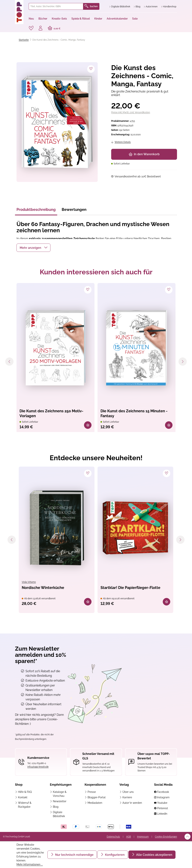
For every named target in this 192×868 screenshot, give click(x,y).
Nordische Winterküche (43, 588)
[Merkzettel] (31, 28)
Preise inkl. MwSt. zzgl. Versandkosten (131, 112)
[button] (33, 248)
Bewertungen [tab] (74, 210)
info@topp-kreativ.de (38, 767)
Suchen (91, 6)
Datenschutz (113, 837)
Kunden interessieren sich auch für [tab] (96, 272)
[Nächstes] (183, 362)
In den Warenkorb (144, 154)
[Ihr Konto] (40, 29)
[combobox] (56, 6)
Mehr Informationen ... (30, 864)
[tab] (36, 211)
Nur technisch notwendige (74, 855)
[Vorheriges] (9, 362)
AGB (129, 837)
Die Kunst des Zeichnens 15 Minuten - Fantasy (134, 413)
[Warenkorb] (54, 29)
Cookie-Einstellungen (166, 837)
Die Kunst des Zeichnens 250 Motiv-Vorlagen (51, 413)
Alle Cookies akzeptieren (154, 855)
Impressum (143, 837)
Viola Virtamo (29, 582)
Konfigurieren (114, 855)
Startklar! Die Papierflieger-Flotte (130, 588)
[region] (56, 122)
